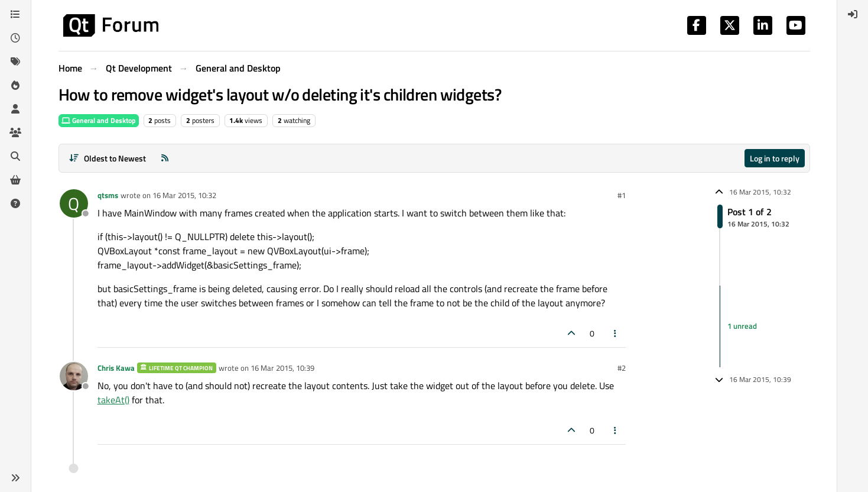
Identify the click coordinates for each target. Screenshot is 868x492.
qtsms (108, 195)
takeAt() (113, 400)
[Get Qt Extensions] (15, 180)
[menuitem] (853, 14)
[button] (15, 478)
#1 (622, 195)
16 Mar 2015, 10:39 (282, 368)
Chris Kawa (116, 368)
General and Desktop (99, 120)
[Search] (15, 156)
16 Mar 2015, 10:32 (184, 195)
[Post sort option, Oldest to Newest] (108, 158)
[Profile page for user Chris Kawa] (74, 376)
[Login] (853, 14)
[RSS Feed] (165, 158)
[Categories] (15, 14)
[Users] (15, 109)
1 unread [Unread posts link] (742, 326)
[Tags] (15, 61)
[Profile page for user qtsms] (74, 203)
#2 (622, 368)
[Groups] (15, 132)
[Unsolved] (15, 203)
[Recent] (15, 38)
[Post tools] (615, 333)
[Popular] (15, 85)
